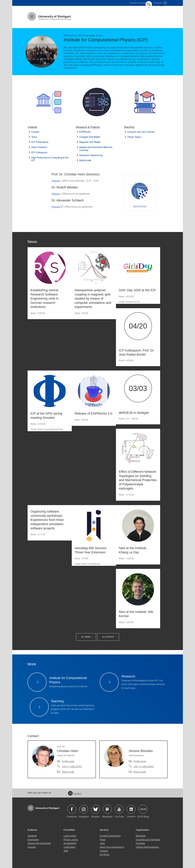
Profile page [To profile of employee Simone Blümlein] (140, 761)
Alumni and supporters (39, 843)
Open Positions (39, 147)
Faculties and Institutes (148, 839)
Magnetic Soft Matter (90, 142)
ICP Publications (40, 142)
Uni (138, 3)
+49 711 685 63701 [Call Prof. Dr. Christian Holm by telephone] (72, 766)
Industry (32, 847)
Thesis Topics (134, 137)
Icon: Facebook (72, 809)
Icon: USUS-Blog (143, 809)
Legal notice (70, 836)
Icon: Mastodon (107, 809)
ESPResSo (85, 132)
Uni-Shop (105, 854)
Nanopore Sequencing (91, 155)
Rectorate (141, 836)
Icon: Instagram (84, 809)
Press (103, 839)
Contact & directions (110, 836)
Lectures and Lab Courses (141, 132)
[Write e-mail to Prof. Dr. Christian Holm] (66, 772)
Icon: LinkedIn (131, 809)
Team (34, 137)
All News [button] (86, 637)
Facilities (140, 843)
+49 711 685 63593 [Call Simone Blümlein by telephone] (144, 766)
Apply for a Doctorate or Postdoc (112, 849)
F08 (158, 3)
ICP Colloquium (39, 152)
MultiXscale (85, 160)
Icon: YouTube (119, 809)
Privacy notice (71, 839)
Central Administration (147, 847)
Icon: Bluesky (96, 809)
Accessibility (70, 843)
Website (56, 181)
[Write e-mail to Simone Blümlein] (137, 772)
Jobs (102, 843)
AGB (66, 851)
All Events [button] (108, 637)
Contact (35, 132)
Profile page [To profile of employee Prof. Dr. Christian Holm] (68, 761)
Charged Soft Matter (90, 137)
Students (32, 836)
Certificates (69, 847)
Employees (33, 839)
